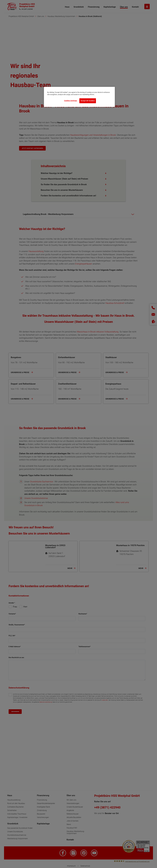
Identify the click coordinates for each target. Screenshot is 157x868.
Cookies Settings (71, 101)
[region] (79, 97)
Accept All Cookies (88, 101)
